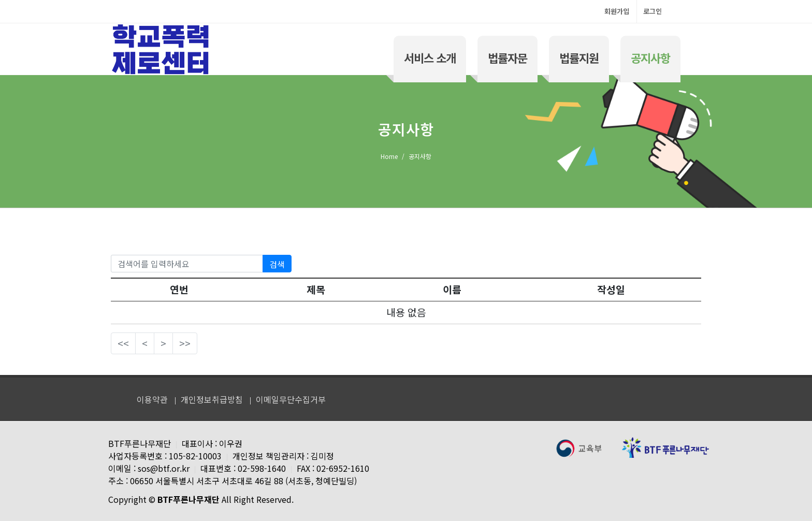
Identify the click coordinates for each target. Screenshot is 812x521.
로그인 (653, 11)
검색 (277, 264)
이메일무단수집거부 (291, 399)
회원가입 (617, 11)
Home (389, 156)
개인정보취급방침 (212, 399)
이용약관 (152, 399)
